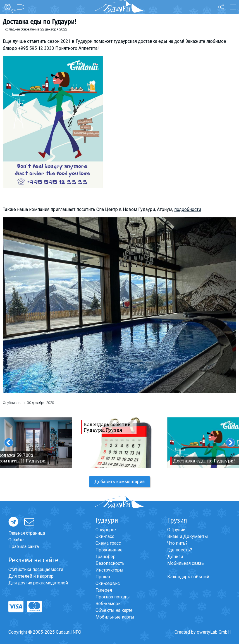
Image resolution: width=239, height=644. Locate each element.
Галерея (104, 590)
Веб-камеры (109, 604)
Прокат (103, 577)
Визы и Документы (188, 536)
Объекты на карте (114, 610)
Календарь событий (188, 577)
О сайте (16, 540)
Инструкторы (109, 570)
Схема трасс (108, 543)
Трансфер (106, 557)
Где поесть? (180, 550)
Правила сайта (24, 547)
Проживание (109, 550)
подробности (188, 209)
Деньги (175, 557)
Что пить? (177, 543)
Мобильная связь (186, 563)
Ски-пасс (105, 536)
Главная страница (27, 533)
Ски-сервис (108, 583)
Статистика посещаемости (36, 569)
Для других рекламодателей (38, 583)
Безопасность (110, 563)
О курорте (106, 530)
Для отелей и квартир (31, 576)
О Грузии (176, 530)
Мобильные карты (115, 617)
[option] (120, 443)
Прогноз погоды (113, 597)
